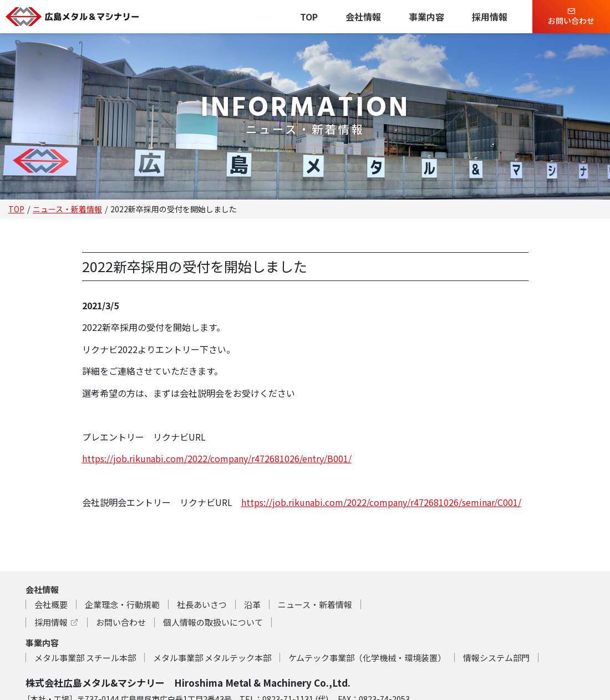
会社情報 (363, 17)
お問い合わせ (571, 17)
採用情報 (490, 17)
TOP (309, 17)
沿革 (252, 604)
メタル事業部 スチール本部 (85, 658)
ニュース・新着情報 (67, 209)
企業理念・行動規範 (122, 604)
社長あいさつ (202, 604)
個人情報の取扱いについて (213, 622)
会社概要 (51, 604)
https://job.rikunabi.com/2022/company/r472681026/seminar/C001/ (381, 502)
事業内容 (426, 17)
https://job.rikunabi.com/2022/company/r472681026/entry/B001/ (217, 458)
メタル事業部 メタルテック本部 (212, 658)
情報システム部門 (496, 658)
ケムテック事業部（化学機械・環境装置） (367, 658)
